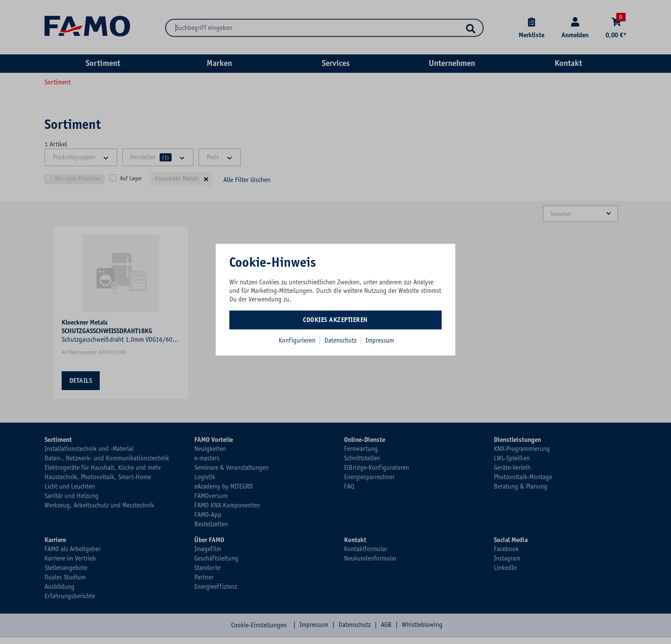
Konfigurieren (297, 340)
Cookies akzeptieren (335, 320)
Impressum (380, 340)
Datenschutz (341, 340)
